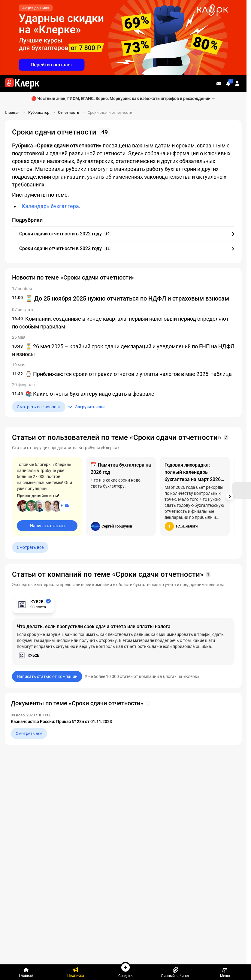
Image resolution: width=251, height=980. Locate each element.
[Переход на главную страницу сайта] (22, 83)
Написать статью (47, 526)
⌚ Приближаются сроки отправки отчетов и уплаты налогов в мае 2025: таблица (129, 374)
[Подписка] (76, 972)
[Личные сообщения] (219, 83)
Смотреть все (30, 547)
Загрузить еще (86, 407)
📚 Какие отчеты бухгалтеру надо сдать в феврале (90, 394)
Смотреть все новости (39, 407)
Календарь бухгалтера (50, 206)
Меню (225, 972)
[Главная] (26, 972)
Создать (125, 970)
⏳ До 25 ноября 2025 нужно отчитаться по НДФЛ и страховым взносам (127, 298)
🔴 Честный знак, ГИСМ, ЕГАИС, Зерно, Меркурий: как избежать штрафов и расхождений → (123, 98)
